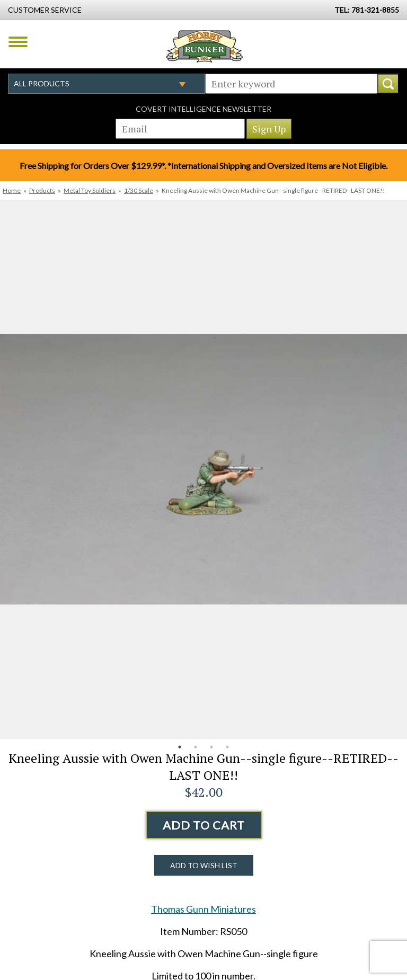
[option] (203, 469)
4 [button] (227, 747)
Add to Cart (204, 825)
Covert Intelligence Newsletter (203, 109)
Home (12, 190)
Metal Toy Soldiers (90, 190)
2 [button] (196, 747)
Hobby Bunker (204, 46)
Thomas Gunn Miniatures (203, 909)
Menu (18, 42)
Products (42, 190)
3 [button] (211, 747)
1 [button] (180, 747)
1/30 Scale (139, 190)
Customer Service (45, 10)
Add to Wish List (204, 865)
